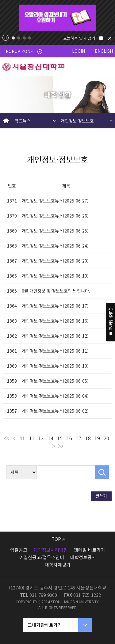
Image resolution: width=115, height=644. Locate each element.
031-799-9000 (43, 595)
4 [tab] (30, 38)
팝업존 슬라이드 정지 (6, 38)
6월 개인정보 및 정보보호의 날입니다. (56, 291)
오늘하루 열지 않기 (79, 38)
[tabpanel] (58, 18)
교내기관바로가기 (45, 625)
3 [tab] (24, 38)
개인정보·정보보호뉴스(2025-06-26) (55, 216)
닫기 (110, 38)
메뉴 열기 (106, 67)
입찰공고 (19, 550)
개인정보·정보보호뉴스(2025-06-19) (55, 276)
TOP (58, 539)
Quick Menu (111, 322)
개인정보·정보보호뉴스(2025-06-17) (55, 306)
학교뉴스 (23, 121)
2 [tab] (19, 38)
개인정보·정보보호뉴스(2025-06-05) (55, 381)
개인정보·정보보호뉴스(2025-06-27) (55, 201)
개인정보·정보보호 (77, 121)
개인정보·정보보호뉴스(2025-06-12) (55, 336)
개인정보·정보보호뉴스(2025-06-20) (55, 261)
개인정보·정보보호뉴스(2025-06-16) (55, 321)
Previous (7, 18)
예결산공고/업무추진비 (42, 557)
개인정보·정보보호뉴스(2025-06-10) (55, 366)
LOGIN (79, 51)
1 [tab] (13, 38)
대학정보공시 (83, 557)
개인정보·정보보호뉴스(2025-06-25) (55, 231)
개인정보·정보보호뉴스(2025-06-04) (55, 396)
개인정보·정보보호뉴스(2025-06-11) (55, 351)
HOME (6, 121)
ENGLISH (104, 51)
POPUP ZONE (24, 51)
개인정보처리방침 (51, 550)
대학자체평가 (58, 564)
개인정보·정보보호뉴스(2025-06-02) (55, 411)
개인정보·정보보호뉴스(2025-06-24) (55, 246)
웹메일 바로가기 (90, 550)
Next (108, 18)
